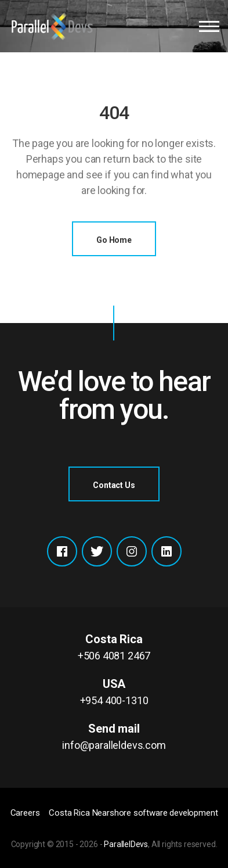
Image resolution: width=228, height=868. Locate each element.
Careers (25, 813)
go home (114, 240)
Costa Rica (114, 648)
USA (114, 693)
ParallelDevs (126, 844)
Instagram (132, 551)
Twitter (97, 551)
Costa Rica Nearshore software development (133, 813)
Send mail (114, 737)
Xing (167, 551)
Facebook (62, 551)
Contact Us (114, 485)
